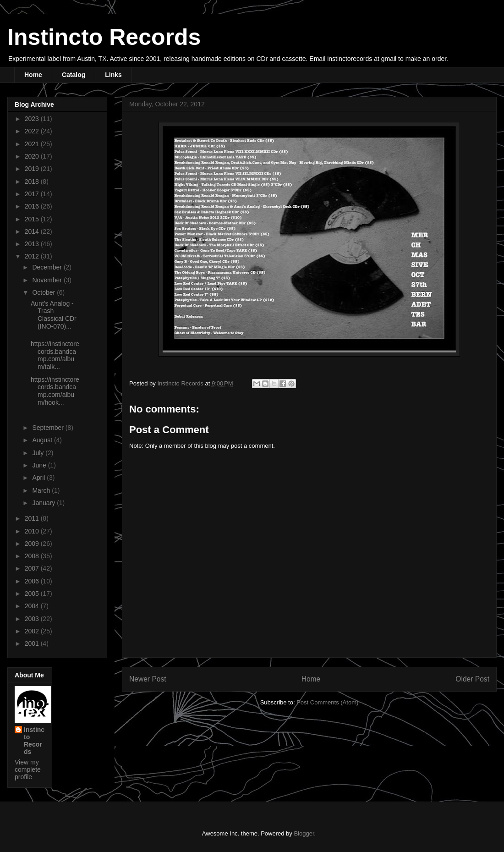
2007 (33, 568)
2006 (33, 581)
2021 (33, 144)
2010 (33, 531)
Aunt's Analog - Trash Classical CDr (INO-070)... (54, 315)
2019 (33, 169)
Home (33, 75)
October (44, 292)
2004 (33, 606)
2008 (33, 556)
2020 (33, 156)
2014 (33, 231)
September (49, 428)
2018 (33, 181)
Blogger (304, 833)
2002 (33, 631)
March (42, 490)
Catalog (74, 75)
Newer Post (148, 679)
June (40, 465)
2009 (33, 544)
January (44, 503)
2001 (33, 643)
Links (113, 75)
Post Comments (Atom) (327, 702)
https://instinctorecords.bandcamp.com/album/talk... (55, 355)
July (39, 453)
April (39, 478)
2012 (33, 256)
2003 (33, 619)
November (48, 280)
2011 (33, 518)
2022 (33, 131)
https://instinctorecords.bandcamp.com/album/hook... (55, 391)
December (48, 267)
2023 (33, 119)
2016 (33, 206)
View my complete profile (28, 770)
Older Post (472, 679)
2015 (33, 219)
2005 (33, 594)
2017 (33, 194)
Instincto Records (104, 37)
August (43, 440)
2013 (33, 244)
